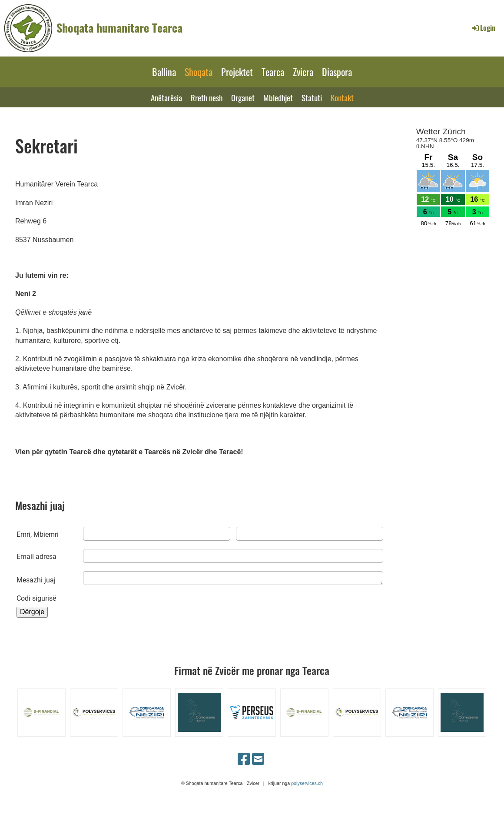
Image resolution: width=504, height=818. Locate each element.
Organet (243, 97)
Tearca (273, 72)
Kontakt (342, 97)
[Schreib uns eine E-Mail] (258, 759)
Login (483, 28)
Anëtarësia (166, 97)
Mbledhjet (278, 97)
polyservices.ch (307, 783)
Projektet (237, 72)
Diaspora (337, 72)
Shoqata (199, 72)
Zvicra (303, 72)
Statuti (312, 97)
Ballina (164, 72)
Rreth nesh (207, 97)
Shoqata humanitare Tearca (119, 28)
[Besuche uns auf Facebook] (244, 759)
